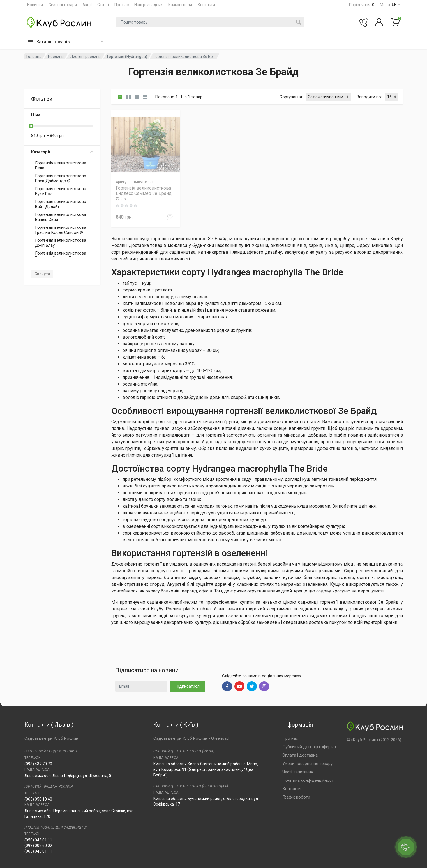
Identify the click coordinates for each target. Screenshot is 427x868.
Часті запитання (298, 772)
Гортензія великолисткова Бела (61, 165)
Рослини (56, 57)
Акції (87, 5)
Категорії (62, 152)
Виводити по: (369, 97)
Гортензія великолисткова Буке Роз (61, 191)
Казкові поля (180, 5)
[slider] (31, 126)
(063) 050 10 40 (38, 799)
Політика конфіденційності (308, 780)
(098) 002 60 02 (38, 846)
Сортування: (291, 97)
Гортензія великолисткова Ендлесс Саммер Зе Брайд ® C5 (144, 193)
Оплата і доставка (300, 755)
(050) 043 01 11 (38, 840)
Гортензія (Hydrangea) (127, 57)
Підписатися (187, 686)
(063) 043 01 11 (38, 851)
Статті (103, 5)
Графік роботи (296, 797)
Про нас (122, 5)
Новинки (35, 5)
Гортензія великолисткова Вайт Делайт (61, 204)
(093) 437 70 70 (38, 764)
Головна (34, 57)
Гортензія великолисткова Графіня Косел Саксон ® (61, 230)
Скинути (42, 274)
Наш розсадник (148, 5)
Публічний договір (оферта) (309, 747)
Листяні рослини (85, 57)
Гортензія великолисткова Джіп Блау (61, 243)
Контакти (206, 5)
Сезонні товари (63, 5)
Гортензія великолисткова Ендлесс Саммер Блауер (61, 256)
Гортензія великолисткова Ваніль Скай (61, 217)
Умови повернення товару (307, 764)
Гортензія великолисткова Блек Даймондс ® (61, 178)
